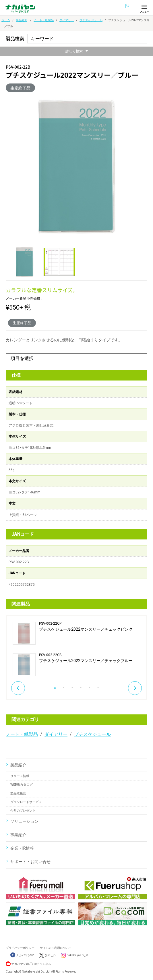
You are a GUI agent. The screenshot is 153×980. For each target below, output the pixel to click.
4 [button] (81, 686)
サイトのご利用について (56, 948)
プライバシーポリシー (20, 948)
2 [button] (64, 686)
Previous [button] (18, 688)
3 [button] (72, 686)
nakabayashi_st (77, 955)
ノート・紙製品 (44, 20)
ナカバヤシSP (22, 955)
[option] (76, 649)
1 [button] (55, 686)
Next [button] (135, 688)
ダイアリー (67, 20)
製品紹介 (22, 20)
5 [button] (90, 686)
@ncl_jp (50, 955)
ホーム (6, 20)
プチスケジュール (91, 20)
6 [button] (98, 686)
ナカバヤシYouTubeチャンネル (31, 964)
